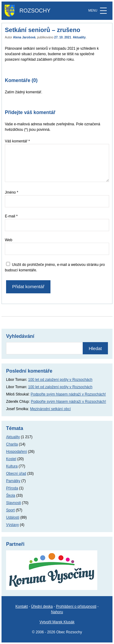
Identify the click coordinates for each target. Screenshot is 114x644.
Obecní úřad (16, 474)
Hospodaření (17, 452)
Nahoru (57, 612)
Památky (13, 481)
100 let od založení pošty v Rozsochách (60, 380)
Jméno (12, 192)
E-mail (11, 216)
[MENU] (103, 11)
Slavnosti (14, 503)
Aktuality (79, 37)
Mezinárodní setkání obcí (50, 409)
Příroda (12, 488)
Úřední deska (42, 606)
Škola (11, 496)
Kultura (12, 466)
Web (9, 240)
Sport (10, 510)
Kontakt (22, 606)
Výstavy (12, 525)
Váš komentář (17, 141)
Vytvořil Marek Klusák (57, 622)
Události (13, 517)
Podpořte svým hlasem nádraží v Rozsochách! (68, 394)
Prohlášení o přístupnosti (76, 606)
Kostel (11, 459)
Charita (12, 444)
